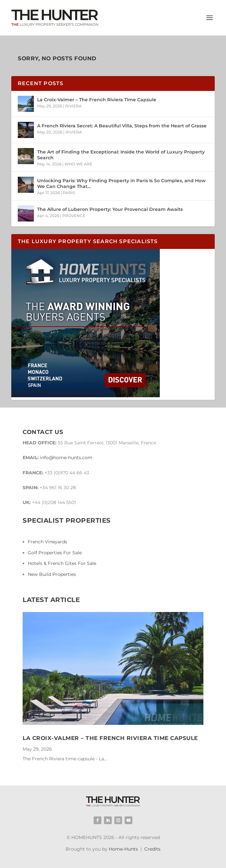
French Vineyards (47, 542)
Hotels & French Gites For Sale (62, 563)
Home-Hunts (123, 849)
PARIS (69, 193)
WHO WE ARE (78, 164)
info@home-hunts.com (66, 458)
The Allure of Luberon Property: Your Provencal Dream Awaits (110, 209)
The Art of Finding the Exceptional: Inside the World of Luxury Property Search (121, 155)
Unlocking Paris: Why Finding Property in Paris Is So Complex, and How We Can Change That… (121, 183)
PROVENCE (74, 216)
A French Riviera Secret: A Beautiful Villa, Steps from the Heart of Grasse (122, 126)
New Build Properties (52, 574)
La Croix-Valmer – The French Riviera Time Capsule (97, 100)
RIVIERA (73, 106)
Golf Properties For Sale (55, 553)
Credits (152, 849)
